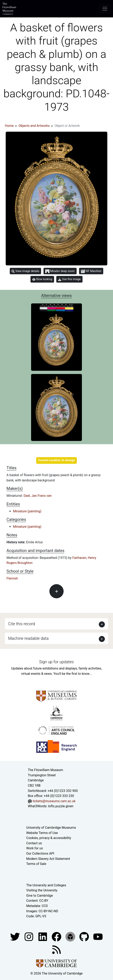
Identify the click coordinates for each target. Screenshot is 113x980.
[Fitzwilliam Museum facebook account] (43, 936)
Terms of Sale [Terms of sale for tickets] (36, 864)
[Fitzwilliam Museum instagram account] (29, 936)
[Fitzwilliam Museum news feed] (57, 949)
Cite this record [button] (22, 624)
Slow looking (42, 279)
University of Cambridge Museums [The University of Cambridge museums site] (51, 828)
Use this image (69, 279)
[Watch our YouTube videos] (98, 936)
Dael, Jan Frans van (38, 496)
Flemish (12, 578)
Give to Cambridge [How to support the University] (40, 896)
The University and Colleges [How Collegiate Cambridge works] (46, 885)
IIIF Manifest (91, 271)
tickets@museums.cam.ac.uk (54, 801)
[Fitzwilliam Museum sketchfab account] (71, 936)
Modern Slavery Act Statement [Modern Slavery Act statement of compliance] (48, 859)
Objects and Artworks (34, 126)
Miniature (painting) (27, 511)
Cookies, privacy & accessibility (49, 838)
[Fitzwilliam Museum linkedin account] (57, 936)
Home (9, 126)
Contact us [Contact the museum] (34, 843)
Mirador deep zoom (60, 271)
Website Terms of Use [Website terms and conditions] (42, 833)
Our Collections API (40, 853)
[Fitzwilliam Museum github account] (85, 936)
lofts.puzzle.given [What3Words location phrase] (61, 806)
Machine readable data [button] (28, 638)
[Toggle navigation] (105, 9)
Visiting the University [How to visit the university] (42, 890)
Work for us (35, 848)
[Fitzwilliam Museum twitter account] (15, 936)
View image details (25, 271)
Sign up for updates (57, 662)
